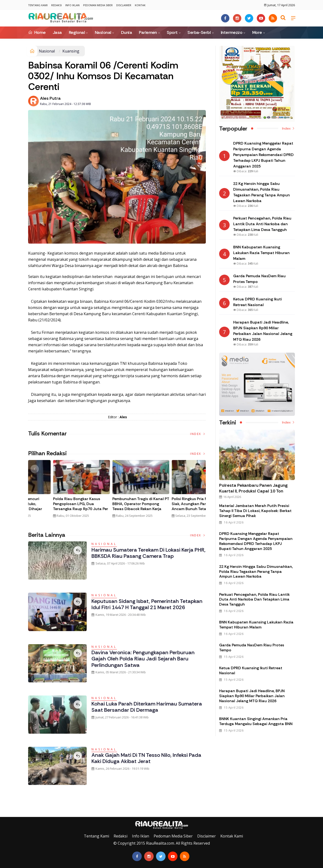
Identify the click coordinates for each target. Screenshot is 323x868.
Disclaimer (124, 5)
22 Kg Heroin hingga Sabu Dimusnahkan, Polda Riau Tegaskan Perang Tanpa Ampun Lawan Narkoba (256, 572)
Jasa (57, 32)
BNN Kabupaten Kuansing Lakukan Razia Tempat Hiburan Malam (256, 625)
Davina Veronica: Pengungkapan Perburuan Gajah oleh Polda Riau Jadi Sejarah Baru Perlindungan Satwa (143, 659)
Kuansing (71, 51)
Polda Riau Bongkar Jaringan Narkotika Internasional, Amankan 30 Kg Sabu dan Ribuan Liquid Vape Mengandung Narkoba (115, 509)
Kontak (140, 5)
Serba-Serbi (199, 32)
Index (198, 434)
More (257, 32)
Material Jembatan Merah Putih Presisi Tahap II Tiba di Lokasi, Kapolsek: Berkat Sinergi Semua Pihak (255, 511)
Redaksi (56, 5)
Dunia (126, 32)
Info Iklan (72, 5)
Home (37, 32)
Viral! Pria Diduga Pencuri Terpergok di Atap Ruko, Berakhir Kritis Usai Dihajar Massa (172, 506)
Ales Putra (50, 98)
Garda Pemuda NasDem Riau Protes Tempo (252, 648)
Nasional (103, 32)
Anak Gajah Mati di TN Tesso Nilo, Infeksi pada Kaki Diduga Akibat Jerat (146, 758)
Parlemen (148, 32)
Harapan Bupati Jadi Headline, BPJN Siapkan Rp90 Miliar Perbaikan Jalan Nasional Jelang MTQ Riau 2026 (252, 696)
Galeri (5, 813)
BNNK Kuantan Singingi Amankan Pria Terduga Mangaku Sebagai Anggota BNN (256, 721)
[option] (58, 491)
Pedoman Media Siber (98, 5)
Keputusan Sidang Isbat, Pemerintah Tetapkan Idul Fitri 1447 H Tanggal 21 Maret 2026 (147, 604)
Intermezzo (232, 32)
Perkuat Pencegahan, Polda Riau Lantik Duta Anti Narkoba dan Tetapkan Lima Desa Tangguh (254, 599)
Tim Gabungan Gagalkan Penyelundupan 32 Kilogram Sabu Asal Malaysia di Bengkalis (54, 506)
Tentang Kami (38, 5)
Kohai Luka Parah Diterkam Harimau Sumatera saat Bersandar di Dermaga (147, 707)
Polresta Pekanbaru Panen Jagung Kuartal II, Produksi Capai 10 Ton (253, 488)
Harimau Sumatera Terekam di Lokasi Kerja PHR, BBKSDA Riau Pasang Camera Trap (149, 553)
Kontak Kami (232, 836)
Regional (77, 32)
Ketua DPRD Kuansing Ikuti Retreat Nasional (251, 670)
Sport (172, 32)
